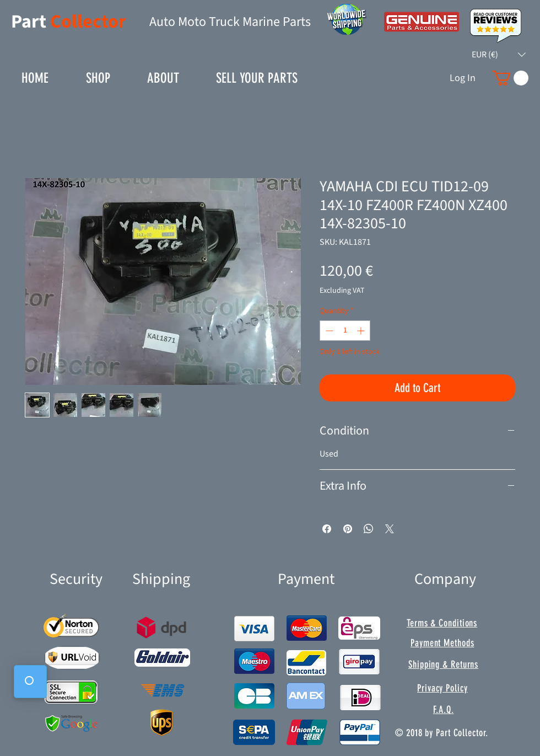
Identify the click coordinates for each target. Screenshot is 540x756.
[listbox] (499, 55)
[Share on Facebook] (327, 529)
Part (31, 22)
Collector (88, 22)
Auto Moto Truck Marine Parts (230, 22)
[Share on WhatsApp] (369, 529)
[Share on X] (390, 529)
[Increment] (362, 331)
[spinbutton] (345, 331)
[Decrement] (328, 331)
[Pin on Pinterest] (348, 529)
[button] (499, 55)
